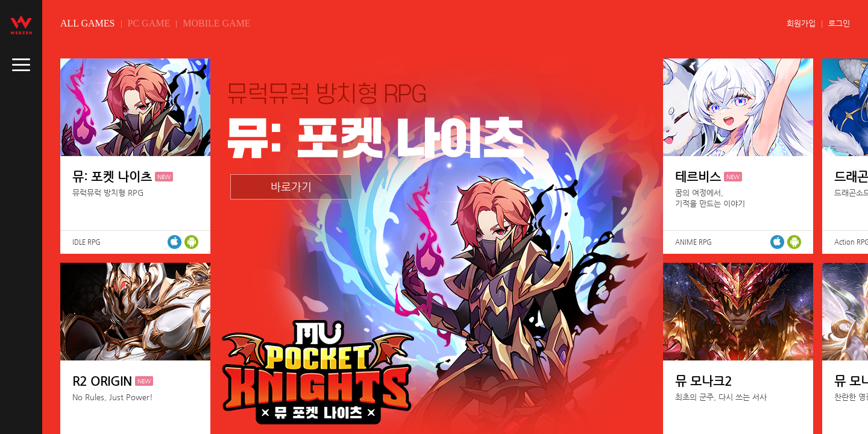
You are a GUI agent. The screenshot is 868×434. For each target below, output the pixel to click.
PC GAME (149, 23)
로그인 (839, 23)
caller (21, 65)
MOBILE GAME (216, 23)
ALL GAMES (88, 23)
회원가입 (801, 23)
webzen (21, 25)
